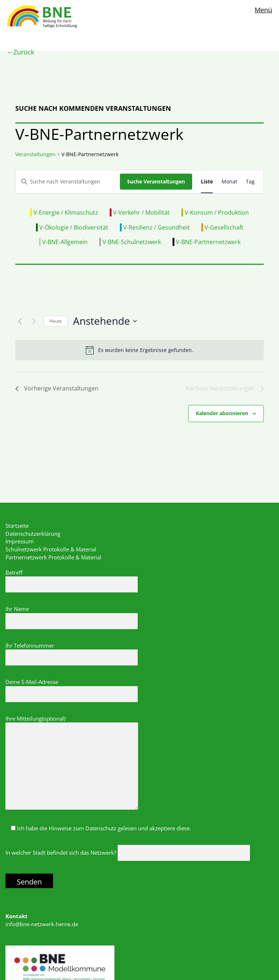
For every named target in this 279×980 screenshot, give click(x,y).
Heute (56, 321)
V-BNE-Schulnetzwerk (132, 242)
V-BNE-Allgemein (65, 242)
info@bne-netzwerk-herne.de (42, 924)
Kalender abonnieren (222, 413)
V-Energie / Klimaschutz (66, 212)
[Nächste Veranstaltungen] (34, 321)
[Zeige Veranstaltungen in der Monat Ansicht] (229, 182)
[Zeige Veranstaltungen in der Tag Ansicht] (250, 182)
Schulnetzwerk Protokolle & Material (51, 549)
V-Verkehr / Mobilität (141, 212)
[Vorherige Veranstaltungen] (20, 321)
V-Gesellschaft (224, 227)
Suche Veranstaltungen (156, 181)
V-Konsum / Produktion (217, 212)
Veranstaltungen (35, 154)
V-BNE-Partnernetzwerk (208, 242)
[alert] (139, 350)
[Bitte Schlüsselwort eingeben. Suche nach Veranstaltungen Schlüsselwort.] (68, 182)
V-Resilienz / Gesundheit (156, 227)
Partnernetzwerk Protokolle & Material (53, 557)
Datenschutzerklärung (33, 534)
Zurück (24, 52)
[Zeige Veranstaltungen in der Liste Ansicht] (207, 182)
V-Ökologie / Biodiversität (74, 227)
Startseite (17, 526)
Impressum (20, 541)
